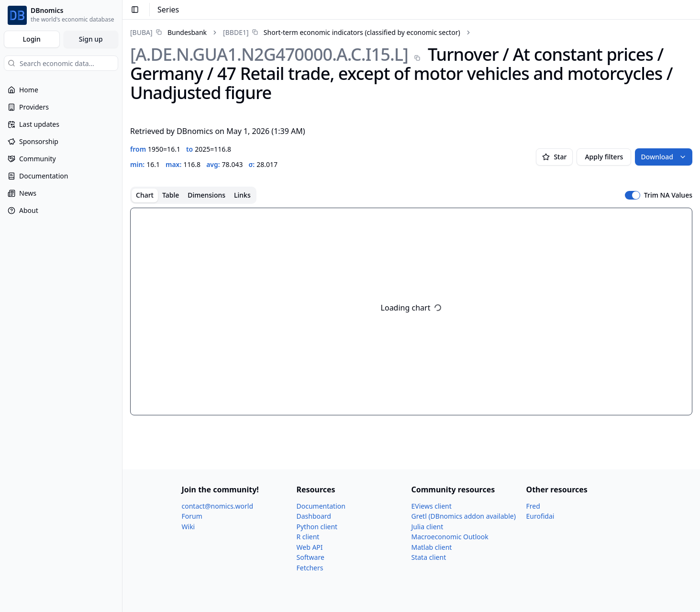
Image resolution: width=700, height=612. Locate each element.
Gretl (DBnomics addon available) (464, 516)
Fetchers (310, 568)
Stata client (429, 557)
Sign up (91, 39)
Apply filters (604, 157)
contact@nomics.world (218, 506)
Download (664, 157)
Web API (310, 547)
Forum (192, 516)
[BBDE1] (236, 32)
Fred (533, 506)
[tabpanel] (411, 312)
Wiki (189, 527)
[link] (168, 32)
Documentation (321, 506)
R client (308, 537)
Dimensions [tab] (206, 195)
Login (32, 39)
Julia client (428, 527)
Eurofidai (540, 516)
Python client (317, 527)
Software (311, 557)
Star (554, 157)
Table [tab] (171, 195)
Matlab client (432, 547)
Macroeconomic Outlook (450, 537)
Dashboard (314, 516)
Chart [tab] (145, 195)
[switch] (633, 195)
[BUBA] (141, 32)
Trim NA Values (668, 195)
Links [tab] (242, 195)
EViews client (432, 506)
